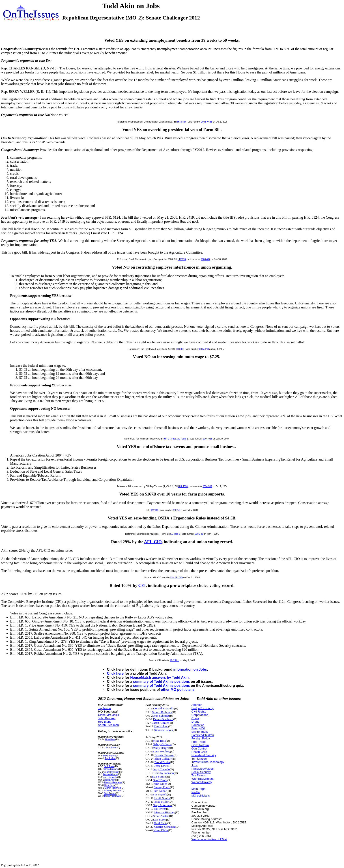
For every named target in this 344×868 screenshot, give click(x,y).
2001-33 (199, 534)
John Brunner (107, 718)
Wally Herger (161, 748)
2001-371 (178, 510)
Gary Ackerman (162, 805)
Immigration (199, 759)
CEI (142, 585)
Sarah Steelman (108, 725)
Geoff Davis (160, 780)
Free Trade (199, 742)
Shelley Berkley (113, 790)
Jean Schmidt (161, 716)
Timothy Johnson (163, 773)
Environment (200, 732)
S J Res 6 (175, 534)
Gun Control (199, 748)
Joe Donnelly (110, 777)
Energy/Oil (198, 728)
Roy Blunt (104, 722)
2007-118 (204, 349)
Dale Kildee (160, 791)
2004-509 (207, 486)
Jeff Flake (109, 766)
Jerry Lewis (161, 766)
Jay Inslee (110, 758)
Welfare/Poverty (202, 782)
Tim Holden (161, 726)
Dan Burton (159, 776)
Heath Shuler (162, 798)
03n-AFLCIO (176, 578)
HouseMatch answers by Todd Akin (159, 677)
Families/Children (203, 735)
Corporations (200, 715)
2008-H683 (207, 122)
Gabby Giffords (162, 744)
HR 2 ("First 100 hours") (176, 439)
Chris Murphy (111, 769)
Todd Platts (161, 823)
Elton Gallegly (163, 759)
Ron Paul (110, 739)
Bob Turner (110, 793)
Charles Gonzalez (165, 827)
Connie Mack (112, 772)
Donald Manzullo (164, 708)
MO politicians (201, 796)
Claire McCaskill (108, 715)
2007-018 (208, 439)
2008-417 (205, 259)
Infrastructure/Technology (208, 762)
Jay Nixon (104, 708)
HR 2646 (154, 510)
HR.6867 (182, 122)
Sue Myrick (160, 794)
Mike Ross (159, 741)
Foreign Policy (201, 738)
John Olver (160, 784)
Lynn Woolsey (162, 751)
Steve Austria (161, 816)
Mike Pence (110, 756)
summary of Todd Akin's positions (161, 682)
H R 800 (180, 349)
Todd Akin (110, 780)
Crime (195, 718)
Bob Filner (111, 747)
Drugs (195, 722)
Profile (196, 792)
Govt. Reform (200, 745)
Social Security (201, 772)
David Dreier (162, 762)
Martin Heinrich (113, 788)
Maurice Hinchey (165, 812)
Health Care (199, 752)
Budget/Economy (203, 708)
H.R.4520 (183, 486)
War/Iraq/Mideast (203, 779)
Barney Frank (162, 787)
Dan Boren (160, 820)
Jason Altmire (161, 723)
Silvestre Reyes (164, 730)
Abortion (197, 705)
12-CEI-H (174, 660)
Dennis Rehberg (113, 782)
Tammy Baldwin (112, 796)
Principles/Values (203, 769)
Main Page (198, 789)
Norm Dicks (161, 830)
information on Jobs (190, 669)
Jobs (195, 765)
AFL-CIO (153, 542)
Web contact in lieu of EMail (209, 839)
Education (198, 725)
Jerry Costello (161, 769)
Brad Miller (161, 802)
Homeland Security (204, 755)
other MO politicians (178, 690)
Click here (115, 673)
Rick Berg (110, 785)
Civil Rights (199, 712)
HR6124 (182, 259)
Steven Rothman (162, 712)
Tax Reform (199, 775)
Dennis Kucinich (163, 719)
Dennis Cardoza (164, 755)
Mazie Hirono (110, 774)
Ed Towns (160, 809)
